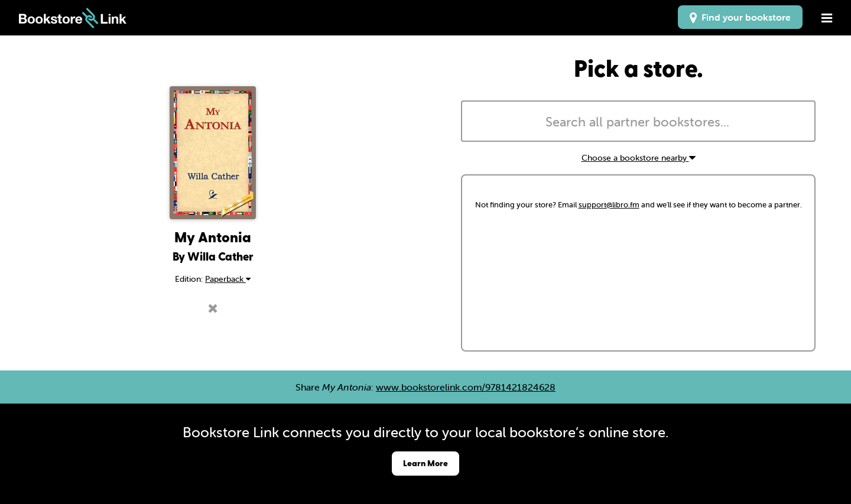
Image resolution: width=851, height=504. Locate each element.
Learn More (425, 463)
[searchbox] (638, 122)
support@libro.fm (609, 205)
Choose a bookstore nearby (639, 158)
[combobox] (638, 121)
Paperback (228, 279)
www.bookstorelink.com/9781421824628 (466, 387)
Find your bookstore (740, 17)
